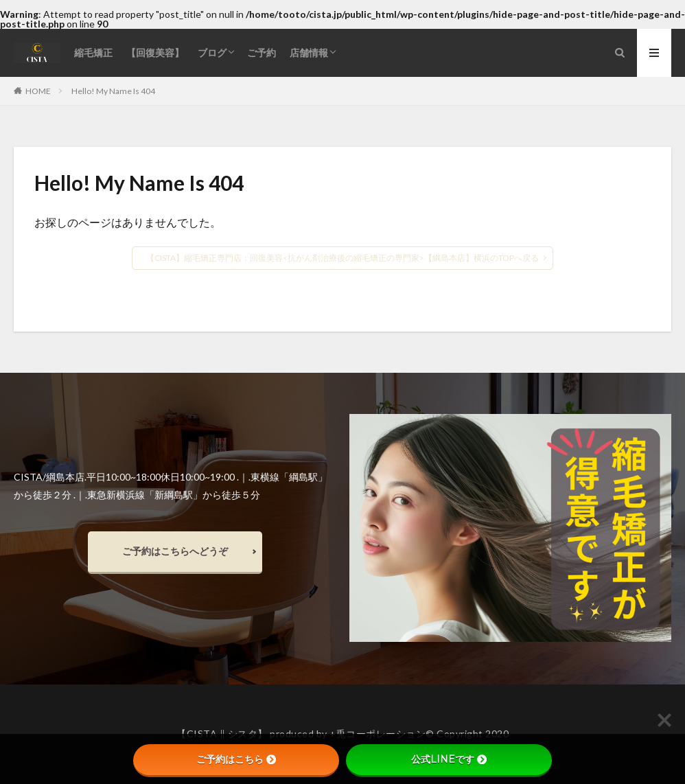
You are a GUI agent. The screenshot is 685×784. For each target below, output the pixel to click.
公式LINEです (449, 759)
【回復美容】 (155, 53)
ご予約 (262, 53)
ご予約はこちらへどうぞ (175, 551)
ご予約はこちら (236, 759)
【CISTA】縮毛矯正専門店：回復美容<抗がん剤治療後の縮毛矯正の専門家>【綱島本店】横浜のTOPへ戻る (342, 258)
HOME (38, 91)
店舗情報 (309, 53)
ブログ (212, 53)
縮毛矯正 (93, 53)
